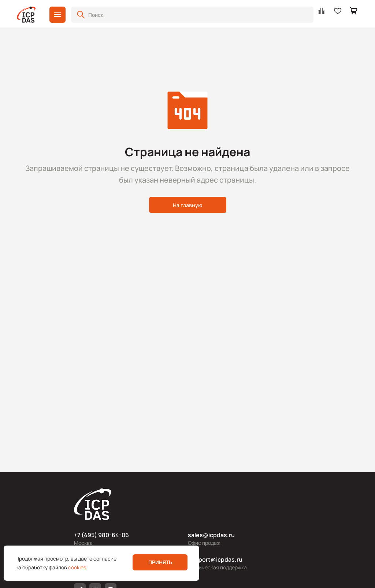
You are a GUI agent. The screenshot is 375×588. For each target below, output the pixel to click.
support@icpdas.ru (215, 559)
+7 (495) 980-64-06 (101, 535)
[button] (57, 15)
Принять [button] (160, 562)
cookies (77, 567)
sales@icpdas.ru (211, 535)
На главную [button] (188, 205)
